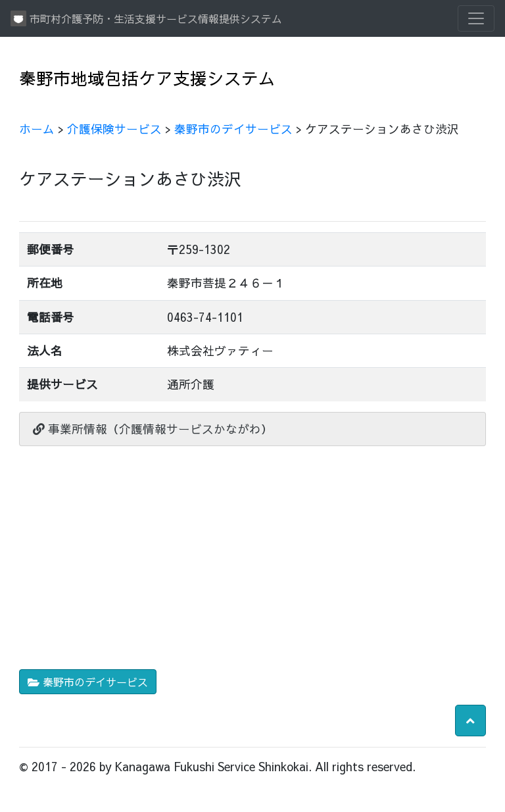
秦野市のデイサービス (233, 129)
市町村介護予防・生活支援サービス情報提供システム (146, 18)
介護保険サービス (114, 129)
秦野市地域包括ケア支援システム (147, 78)
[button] (470, 721)
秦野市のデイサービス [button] (88, 682)
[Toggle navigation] (476, 18)
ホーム (37, 129)
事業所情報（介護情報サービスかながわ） (153, 429)
